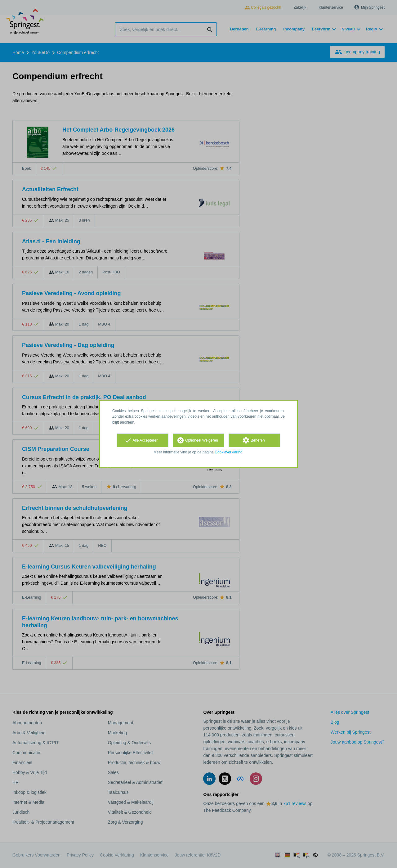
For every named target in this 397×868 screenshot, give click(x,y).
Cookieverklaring (228, 452)
